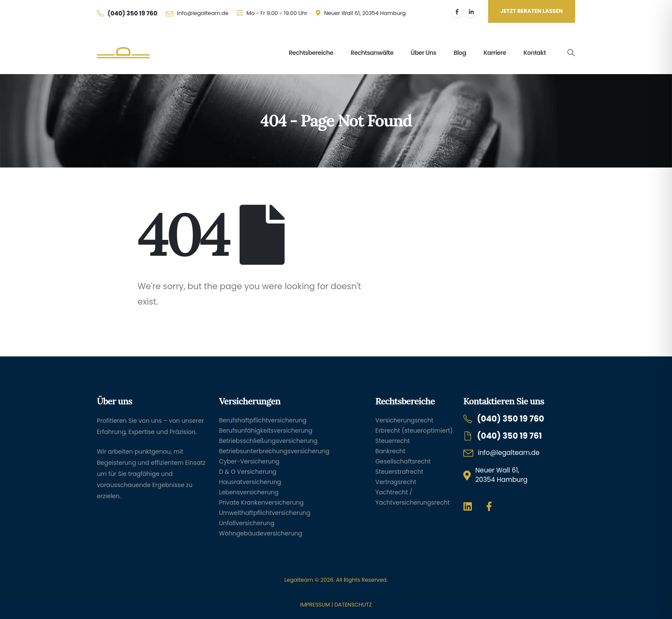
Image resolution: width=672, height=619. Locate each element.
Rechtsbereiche (311, 53)
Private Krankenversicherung (261, 502)
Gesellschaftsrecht (403, 461)
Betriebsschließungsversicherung (268, 441)
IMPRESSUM (315, 605)
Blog (460, 53)
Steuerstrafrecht (399, 472)
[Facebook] (457, 12)
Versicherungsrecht (404, 420)
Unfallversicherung (247, 523)
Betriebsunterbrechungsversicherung (274, 451)
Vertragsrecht (396, 482)
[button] (571, 53)
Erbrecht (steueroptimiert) (414, 431)
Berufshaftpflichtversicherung (263, 420)
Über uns (423, 53)
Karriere (495, 53)
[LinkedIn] (471, 12)
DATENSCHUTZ (353, 605)
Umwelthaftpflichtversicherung (265, 513)
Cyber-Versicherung (249, 461)
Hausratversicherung (250, 482)
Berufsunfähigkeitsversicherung (266, 431)
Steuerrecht (393, 441)
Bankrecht (390, 451)
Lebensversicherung (249, 492)
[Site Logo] (123, 53)
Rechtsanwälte (372, 53)
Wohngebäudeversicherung (261, 533)
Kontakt (535, 53)
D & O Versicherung (248, 472)
